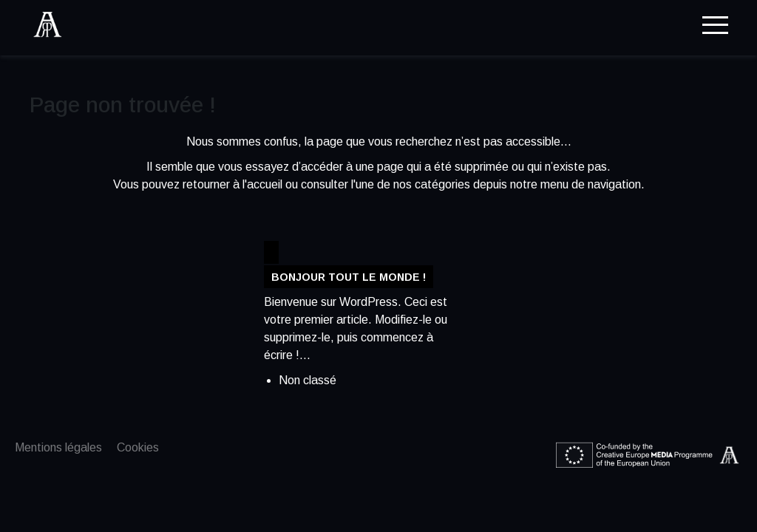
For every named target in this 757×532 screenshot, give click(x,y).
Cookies (138, 447)
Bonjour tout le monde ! (349, 277)
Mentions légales (58, 447)
